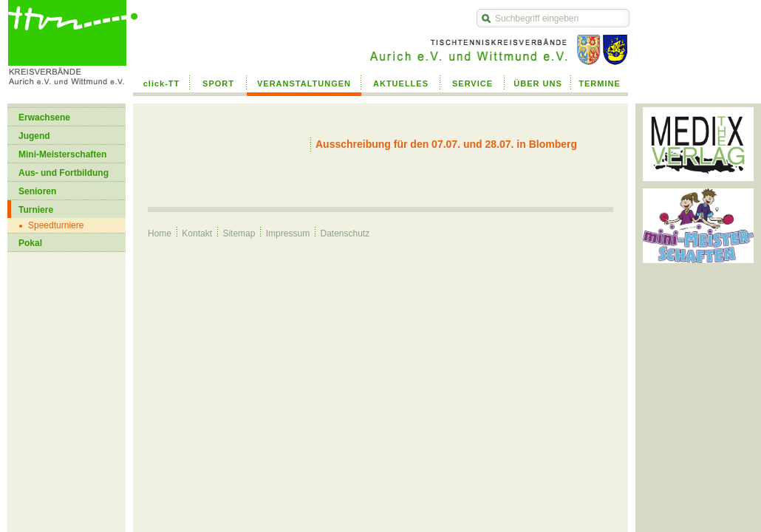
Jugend (34, 136)
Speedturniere (56, 225)
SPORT (218, 83)
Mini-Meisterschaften (62, 154)
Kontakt (197, 233)
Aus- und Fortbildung (64, 173)
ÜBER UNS (538, 83)
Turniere (36, 210)
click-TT (162, 83)
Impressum (288, 233)
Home (160, 233)
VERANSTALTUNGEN (304, 83)
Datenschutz (345, 233)
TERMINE (600, 83)
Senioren (37, 191)
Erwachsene (44, 117)
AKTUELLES (401, 83)
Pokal (30, 243)
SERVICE (472, 83)
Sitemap (239, 233)
